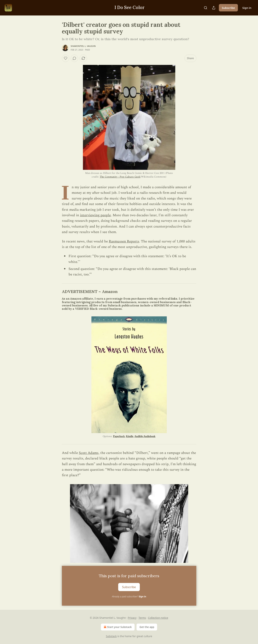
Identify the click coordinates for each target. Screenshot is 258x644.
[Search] (206, 8)
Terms (142, 618)
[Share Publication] (214, 8)
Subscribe (228, 8)
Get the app (147, 627)
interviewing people (95, 215)
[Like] (66, 58)
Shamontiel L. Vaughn (83, 46)
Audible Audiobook (145, 436)
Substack (111, 636)
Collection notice (158, 618)
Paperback (119, 436)
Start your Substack (117, 627)
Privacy (132, 618)
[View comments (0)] (74, 58)
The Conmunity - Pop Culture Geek (120, 177)
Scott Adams (89, 453)
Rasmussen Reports (124, 241)
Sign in (247, 8)
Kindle (130, 436)
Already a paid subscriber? (129, 597)
